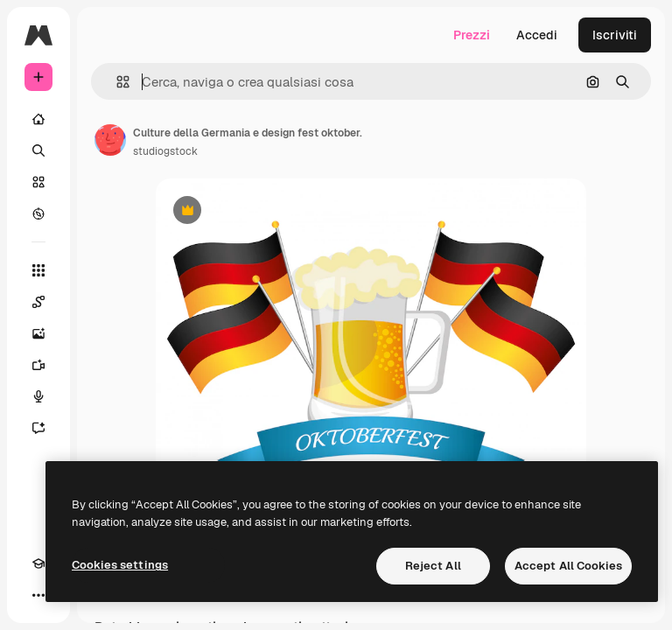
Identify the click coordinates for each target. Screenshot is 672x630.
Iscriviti (615, 35)
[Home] (38, 119)
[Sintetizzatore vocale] (38, 396)
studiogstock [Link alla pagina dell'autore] (165, 151)
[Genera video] (38, 365)
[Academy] (38, 563)
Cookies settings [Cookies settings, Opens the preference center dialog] (120, 565)
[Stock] (38, 182)
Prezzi (472, 35)
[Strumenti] (38, 270)
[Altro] (38, 595)
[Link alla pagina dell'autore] (110, 140)
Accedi (537, 35)
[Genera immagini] (38, 333)
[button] (116, 82)
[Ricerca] (38, 150)
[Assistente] (38, 428)
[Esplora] (38, 213)
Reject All (433, 566)
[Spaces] (38, 302)
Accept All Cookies (568, 566)
